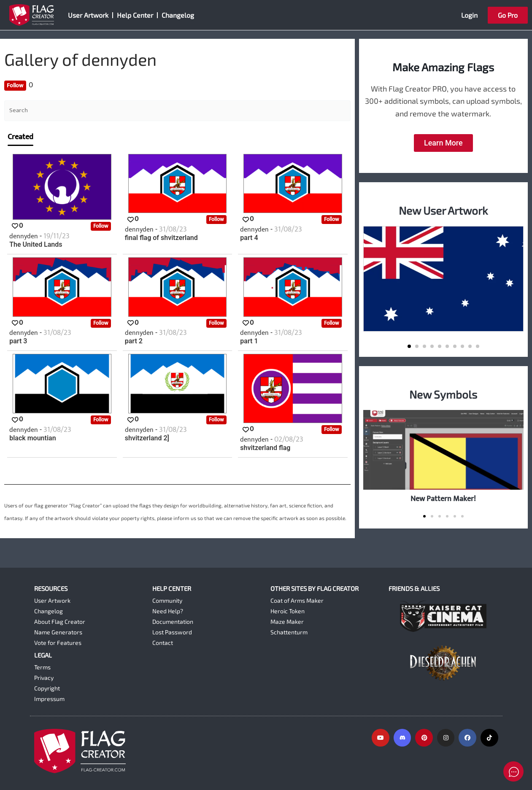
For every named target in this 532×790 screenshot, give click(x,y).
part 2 (134, 341)
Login (469, 15)
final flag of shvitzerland (161, 238)
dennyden (24, 236)
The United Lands (36, 245)
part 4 (249, 238)
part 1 (249, 341)
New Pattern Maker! (443, 499)
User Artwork (88, 15)
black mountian (32, 438)
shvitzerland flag (265, 448)
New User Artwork (443, 210)
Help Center (135, 15)
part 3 (18, 341)
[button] (409, 346)
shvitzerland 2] (147, 438)
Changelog (178, 15)
